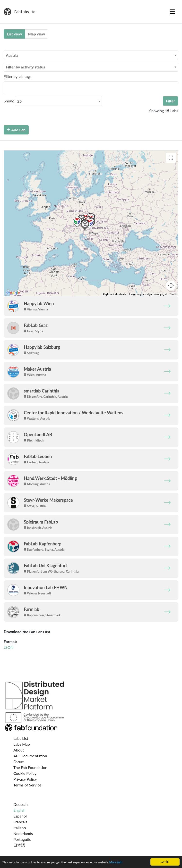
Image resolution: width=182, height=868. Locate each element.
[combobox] (91, 55)
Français (20, 822)
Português (22, 839)
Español (20, 816)
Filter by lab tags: (18, 76)
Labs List (21, 738)
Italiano (20, 828)
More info (116, 862)
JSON (9, 647)
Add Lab (16, 130)
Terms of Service (27, 785)
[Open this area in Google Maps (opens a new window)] (13, 293)
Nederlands (23, 833)
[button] (77, 222)
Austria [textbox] (12, 55)
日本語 (19, 845)
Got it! (165, 862)
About (19, 750)
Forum (19, 762)
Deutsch (21, 804)
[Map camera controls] (171, 285)
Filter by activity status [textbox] (25, 67)
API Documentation (30, 756)
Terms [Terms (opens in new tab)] (173, 294)
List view (14, 34)
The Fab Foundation (30, 767)
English (19, 810)
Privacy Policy (25, 779)
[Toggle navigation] (172, 12)
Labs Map (22, 744)
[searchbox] (7, 88)
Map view (37, 34)
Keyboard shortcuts (115, 294)
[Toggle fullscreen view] (171, 158)
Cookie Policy (25, 773)
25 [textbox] (20, 101)
